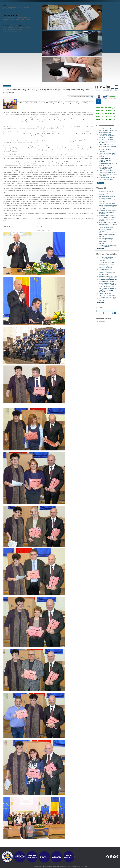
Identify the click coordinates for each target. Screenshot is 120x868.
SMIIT (86, 867)
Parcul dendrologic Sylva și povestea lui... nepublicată (106, 193)
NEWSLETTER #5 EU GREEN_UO (106, 108)
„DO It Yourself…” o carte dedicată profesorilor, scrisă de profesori (108, 235)
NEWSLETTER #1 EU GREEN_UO (106, 120)
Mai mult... (100, 183)
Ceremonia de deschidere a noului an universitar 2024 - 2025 (108, 259)
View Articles (7, 86)
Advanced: (100, 313)
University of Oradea (107, 297)
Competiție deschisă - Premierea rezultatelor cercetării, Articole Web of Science (108, 131)
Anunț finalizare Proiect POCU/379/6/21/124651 (105, 160)
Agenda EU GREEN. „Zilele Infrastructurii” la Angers (106, 230)
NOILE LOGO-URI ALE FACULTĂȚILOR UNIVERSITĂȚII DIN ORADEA (107, 136)
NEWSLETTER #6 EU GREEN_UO (106, 105)
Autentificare (114, 82)
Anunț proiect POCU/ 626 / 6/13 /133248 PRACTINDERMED (107, 179)
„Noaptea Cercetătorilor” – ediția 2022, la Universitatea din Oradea (107, 155)
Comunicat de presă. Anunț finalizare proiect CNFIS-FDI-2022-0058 (108, 141)
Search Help (109, 313)
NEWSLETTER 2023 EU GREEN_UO (106, 114)
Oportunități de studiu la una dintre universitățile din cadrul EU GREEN (108, 224)
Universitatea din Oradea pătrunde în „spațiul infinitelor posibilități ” (108, 212)
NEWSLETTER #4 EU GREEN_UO (106, 111)
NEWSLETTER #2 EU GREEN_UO (106, 117)
